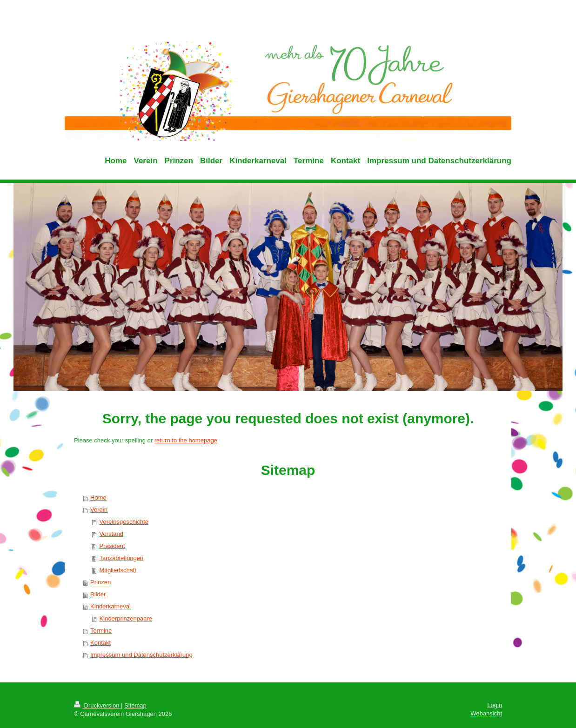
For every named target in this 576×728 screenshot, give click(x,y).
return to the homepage (186, 440)
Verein (99, 510)
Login (495, 705)
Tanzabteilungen (122, 558)
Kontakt (100, 643)
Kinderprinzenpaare (126, 618)
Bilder (98, 594)
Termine (101, 631)
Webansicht (486, 713)
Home (98, 498)
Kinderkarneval (111, 606)
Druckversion (97, 705)
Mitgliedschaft (118, 570)
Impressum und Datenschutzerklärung (141, 655)
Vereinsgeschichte (124, 522)
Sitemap (135, 705)
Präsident (112, 546)
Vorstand (111, 534)
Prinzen (100, 582)
